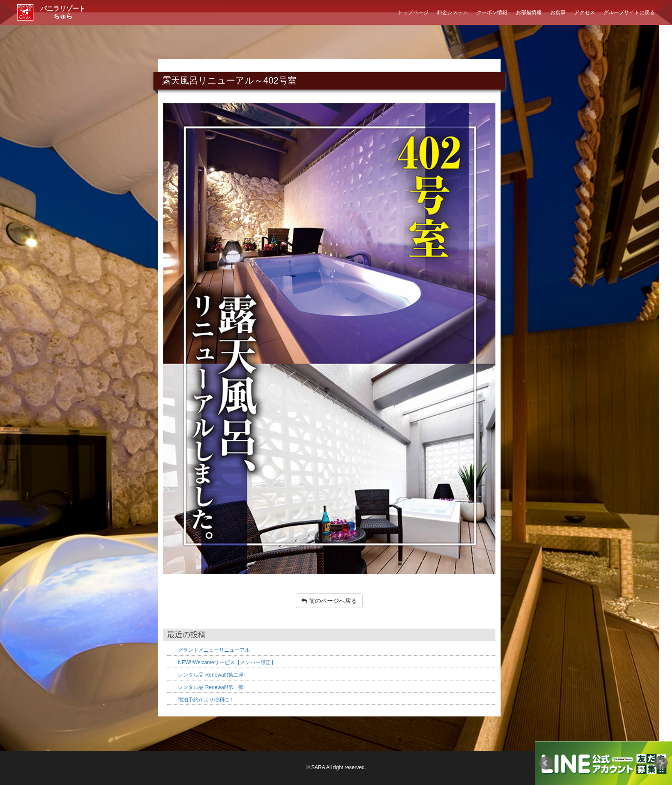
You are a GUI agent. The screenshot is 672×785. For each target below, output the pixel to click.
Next (661, 763)
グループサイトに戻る (629, 12)
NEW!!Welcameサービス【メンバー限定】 (227, 662)
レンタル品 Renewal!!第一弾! (211, 687)
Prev (546, 763)
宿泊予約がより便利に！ (206, 700)
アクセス (585, 12)
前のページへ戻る (329, 601)
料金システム (453, 12)
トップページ (413, 12)
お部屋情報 (529, 12)
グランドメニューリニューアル (214, 650)
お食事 (558, 12)
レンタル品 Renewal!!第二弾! (211, 675)
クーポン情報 (492, 12)
